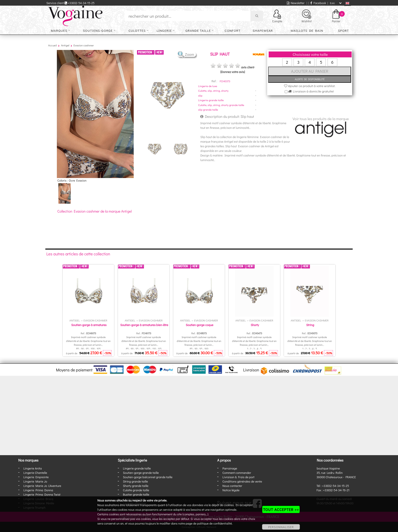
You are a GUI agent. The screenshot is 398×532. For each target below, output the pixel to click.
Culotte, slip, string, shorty (213, 91)
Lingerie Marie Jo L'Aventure (42, 486)
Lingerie (164, 30)
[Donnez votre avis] (233, 72)
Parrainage (230, 468)
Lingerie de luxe (208, 86)
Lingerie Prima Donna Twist (42, 494)
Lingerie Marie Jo (35, 481)
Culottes (137, 30)
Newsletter (296, 3)
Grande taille (198, 30)
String (310, 325)
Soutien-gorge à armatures (89, 325)
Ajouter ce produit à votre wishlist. (310, 86)
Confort (233, 30)
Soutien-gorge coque (200, 325)
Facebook (318, 3)
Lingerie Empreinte (36, 477)
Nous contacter (232, 486)
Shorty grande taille (136, 486)
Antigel (65, 45)
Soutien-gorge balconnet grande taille (148, 477)
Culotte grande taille (136, 490)
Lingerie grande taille (211, 100)
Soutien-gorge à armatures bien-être (144, 325)
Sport (343, 30)
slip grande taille (208, 109)
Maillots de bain (307, 30)
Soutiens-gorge (98, 30)
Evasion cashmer (84, 45)
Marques (59, 30)
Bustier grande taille (136, 494)
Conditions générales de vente (242, 481)
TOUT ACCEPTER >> (281, 509)
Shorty (255, 325)
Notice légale (231, 490)
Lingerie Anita (33, 468)
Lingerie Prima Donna (38, 490)
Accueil (53, 45)
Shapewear (263, 30)
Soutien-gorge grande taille (141, 473)
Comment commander (237, 473)
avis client (248, 67)
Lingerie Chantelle (35, 473)
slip (200, 95)
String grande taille (135, 481)
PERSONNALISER (281, 527)
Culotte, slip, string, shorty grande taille (221, 105)
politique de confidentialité (215, 523)
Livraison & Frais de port (239, 477)
